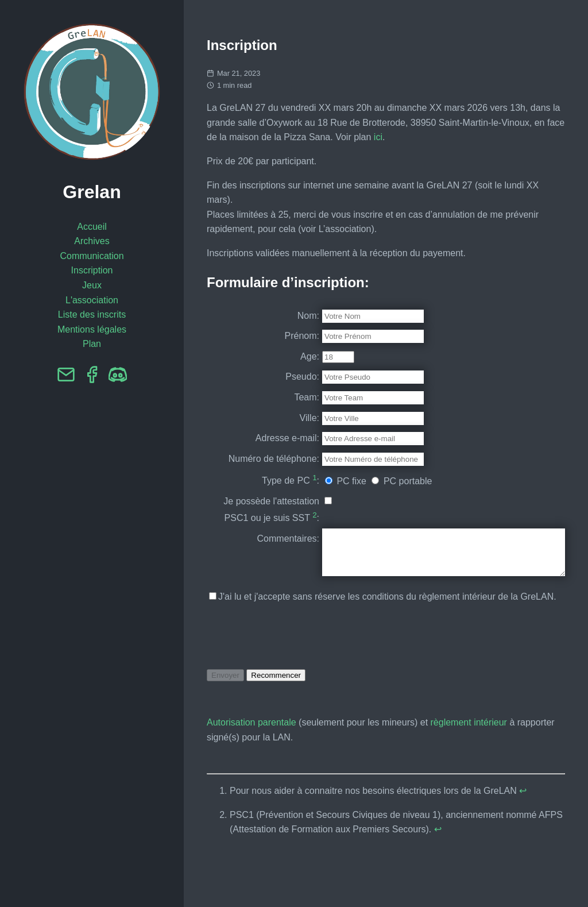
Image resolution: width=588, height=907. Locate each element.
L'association (92, 300)
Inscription (92, 270)
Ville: (281, 418)
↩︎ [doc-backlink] (523, 829)
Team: (278, 397)
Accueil (92, 227)
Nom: (280, 316)
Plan (92, 344)
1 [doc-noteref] (286, 493)
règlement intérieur (469, 760)
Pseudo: (274, 377)
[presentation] (294, 674)
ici (378, 137)
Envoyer (225, 713)
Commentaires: (260, 568)
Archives (92, 241)
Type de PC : (262, 494)
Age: (281, 356)
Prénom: (273, 336)
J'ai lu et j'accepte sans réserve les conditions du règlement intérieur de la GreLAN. (383, 635)
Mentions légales (92, 329)
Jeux (92, 285)
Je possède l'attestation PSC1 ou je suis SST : (254, 532)
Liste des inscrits (92, 314)
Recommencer (276, 713)
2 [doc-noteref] (286, 544)
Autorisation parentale (252, 760)
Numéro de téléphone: (268, 466)
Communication (92, 256)
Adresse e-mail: (259, 438)
